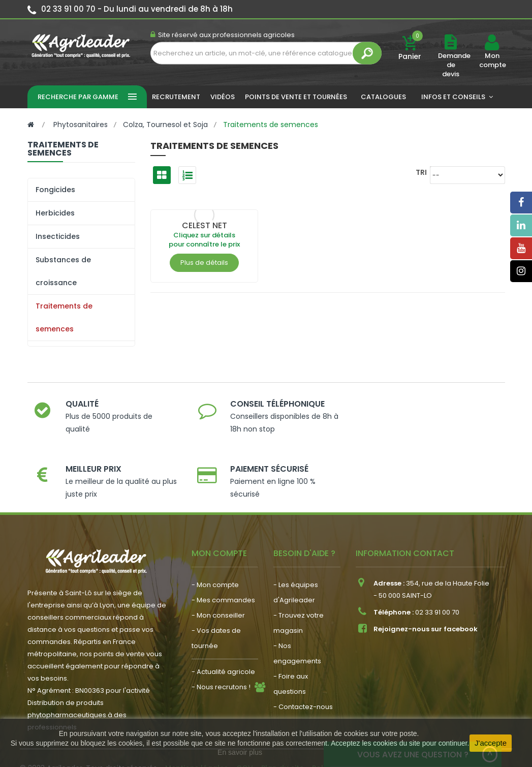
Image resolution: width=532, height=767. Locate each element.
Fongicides (55, 190)
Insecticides (58, 236)
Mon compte (492, 60)
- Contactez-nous (303, 669)
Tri (421, 172)
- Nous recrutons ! (221, 649)
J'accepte (491, 743)
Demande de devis (454, 65)
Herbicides (55, 213)
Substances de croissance (63, 271)
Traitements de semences (64, 317)
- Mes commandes (223, 562)
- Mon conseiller (218, 577)
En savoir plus (240, 752)
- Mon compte (215, 547)
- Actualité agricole (223, 634)
